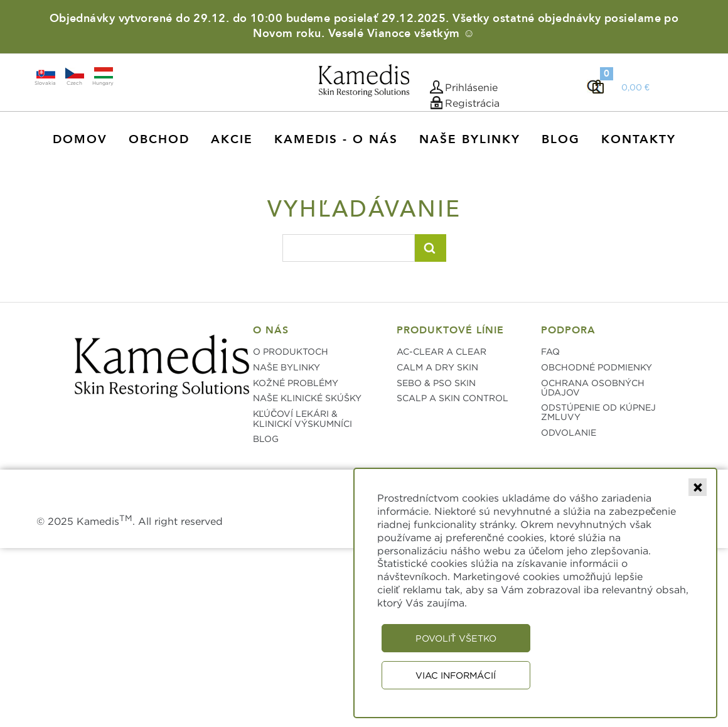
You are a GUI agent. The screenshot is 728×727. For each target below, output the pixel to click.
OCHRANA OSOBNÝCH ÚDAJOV (593, 387)
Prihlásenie (471, 87)
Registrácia (472, 103)
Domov (80, 139)
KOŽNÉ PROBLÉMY (296, 383)
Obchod (159, 139)
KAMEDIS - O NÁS (336, 139)
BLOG (266, 439)
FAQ (550, 351)
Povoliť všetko (456, 638)
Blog (561, 139)
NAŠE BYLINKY (286, 367)
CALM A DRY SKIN (437, 367)
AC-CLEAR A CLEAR (442, 351)
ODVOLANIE (569, 432)
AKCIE (232, 139)
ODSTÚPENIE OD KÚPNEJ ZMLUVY (598, 412)
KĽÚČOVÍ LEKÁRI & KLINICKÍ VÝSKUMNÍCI (302, 418)
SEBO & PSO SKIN (436, 383)
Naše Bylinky (470, 139)
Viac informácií (456, 675)
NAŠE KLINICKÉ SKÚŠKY (307, 398)
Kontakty (639, 139)
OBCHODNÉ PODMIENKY (597, 367)
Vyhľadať (431, 248)
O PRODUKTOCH (291, 351)
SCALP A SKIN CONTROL (452, 398)
